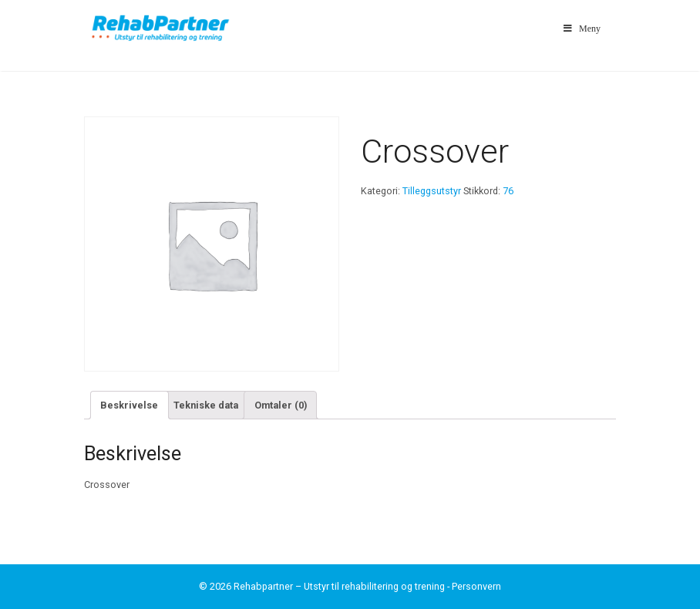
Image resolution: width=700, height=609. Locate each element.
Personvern (476, 586)
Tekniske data (206, 405)
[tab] (130, 405)
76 (508, 191)
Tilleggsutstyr (432, 191)
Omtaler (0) (281, 405)
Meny (581, 29)
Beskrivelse (129, 405)
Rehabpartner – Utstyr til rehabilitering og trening (339, 586)
